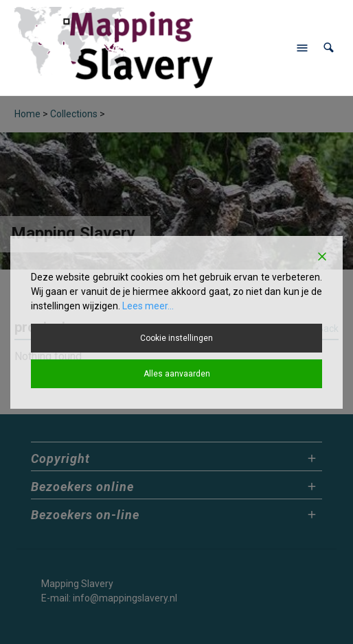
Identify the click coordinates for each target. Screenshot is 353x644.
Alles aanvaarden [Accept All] (177, 374)
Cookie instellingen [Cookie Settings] (176, 338)
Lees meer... (148, 306)
